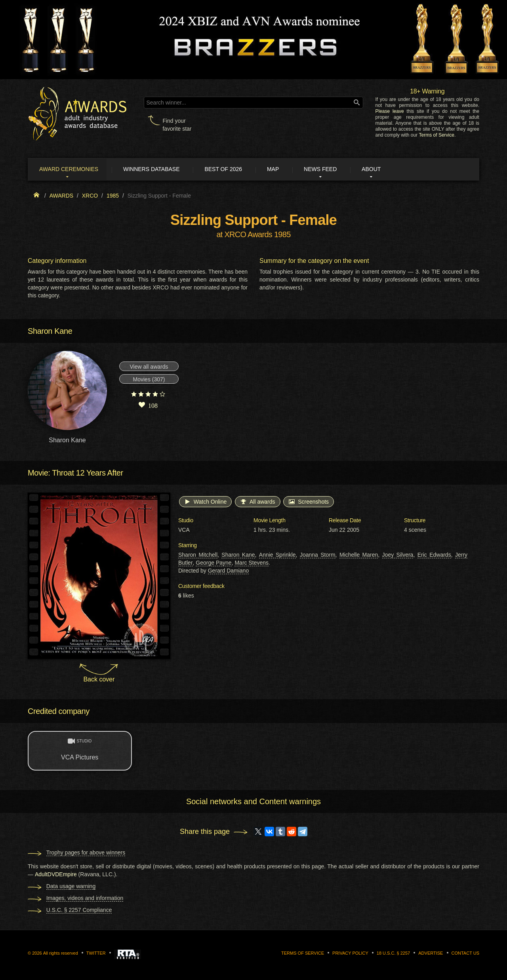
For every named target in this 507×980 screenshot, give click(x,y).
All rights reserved (61, 954)
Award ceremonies (71, 169)
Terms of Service (437, 135)
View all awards (149, 367)
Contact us (466, 954)
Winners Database (156, 169)
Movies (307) (149, 380)
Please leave (389, 111)
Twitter (96, 954)
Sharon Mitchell (198, 556)
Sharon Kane (238, 556)
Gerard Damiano (229, 571)
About (386, 169)
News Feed (333, 169)
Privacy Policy (350, 954)
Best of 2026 (231, 169)
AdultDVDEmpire (56, 875)
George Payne (213, 563)
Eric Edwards (434, 556)
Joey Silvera (398, 556)
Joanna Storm (318, 556)
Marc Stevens (252, 563)
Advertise (431, 954)
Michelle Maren (359, 556)
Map (282, 169)
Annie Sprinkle (277, 556)
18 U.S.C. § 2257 (393, 954)
